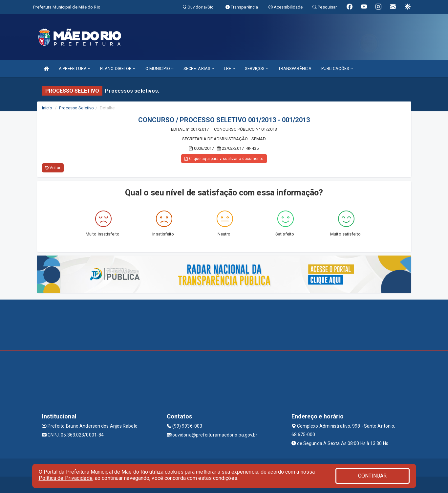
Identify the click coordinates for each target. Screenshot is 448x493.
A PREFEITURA (75, 68)
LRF (229, 68)
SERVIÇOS (257, 68)
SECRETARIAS (199, 68)
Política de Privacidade (66, 478)
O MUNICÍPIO (160, 68)
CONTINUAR (373, 476)
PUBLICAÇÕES (337, 68)
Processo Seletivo (76, 108)
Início (47, 108)
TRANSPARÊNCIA (295, 68)
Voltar (53, 168)
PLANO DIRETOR (118, 68)
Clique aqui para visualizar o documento (224, 159)
